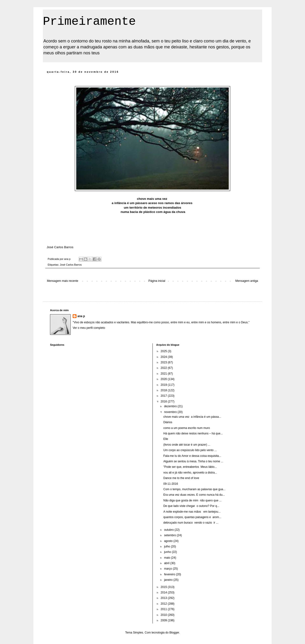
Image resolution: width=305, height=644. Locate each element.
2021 (164, 374)
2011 (164, 609)
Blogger (174, 633)
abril (167, 563)
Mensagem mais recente (63, 281)
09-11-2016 (170, 484)
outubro (169, 530)
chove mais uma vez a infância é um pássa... (192, 417)
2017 (164, 396)
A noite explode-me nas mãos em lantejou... (192, 512)
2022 (164, 368)
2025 (164, 351)
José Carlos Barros (71, 265)
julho (167, 546)
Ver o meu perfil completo (89, 328)
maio (167, 558)
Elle (166, 439)
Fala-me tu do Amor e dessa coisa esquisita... (192, 456)
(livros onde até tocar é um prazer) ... (187, 445)
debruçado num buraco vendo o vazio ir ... (191, 523)
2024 (164, 357)
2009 (164, 620)
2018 (164, 390)
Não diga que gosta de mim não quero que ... (192, 500)
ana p (81, 316)
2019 (164, 385)
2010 (164, 615)
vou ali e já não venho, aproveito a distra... (190, 473)
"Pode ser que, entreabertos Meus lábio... (190, 467)
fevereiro (170, 574)
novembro (171, 412)
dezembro (171, 406)
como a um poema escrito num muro (186, 428)
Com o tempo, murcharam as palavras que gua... (194, 489)
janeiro (169, 580)
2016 (164, 402)
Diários (168, 422)
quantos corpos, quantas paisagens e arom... (192, 517)
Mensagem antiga (247, 281)
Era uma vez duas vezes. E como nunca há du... (194, 495)
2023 (164, 362)
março (168, 569)
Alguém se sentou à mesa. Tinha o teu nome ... (193, 461)
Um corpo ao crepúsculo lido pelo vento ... (190, 450)
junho (168, 552)
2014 (164, 592)
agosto (169, 541)
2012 (164, 604)
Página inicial (157, 281)
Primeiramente (89, 22)
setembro (170, 535)
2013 (164, 598)
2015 (164, 587)
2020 (164, 379)
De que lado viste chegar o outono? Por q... (191, 506)
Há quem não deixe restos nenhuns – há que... (193, 433)
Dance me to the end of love (181, 478)
